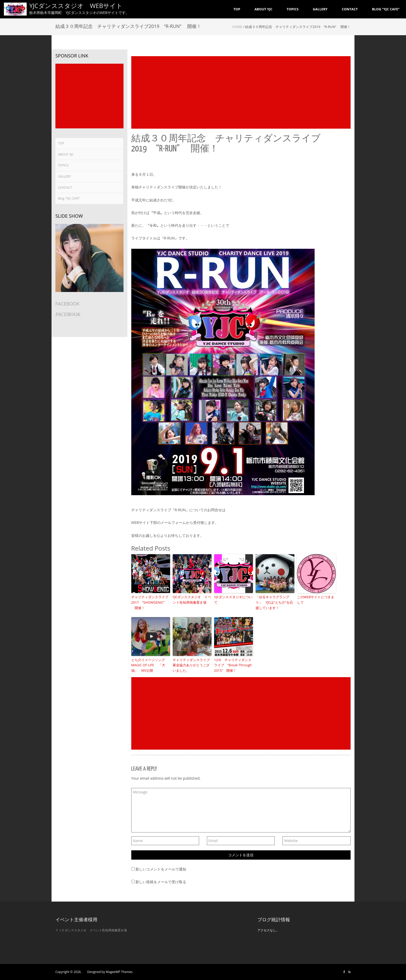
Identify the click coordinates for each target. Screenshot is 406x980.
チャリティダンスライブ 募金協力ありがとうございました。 (192, 665)
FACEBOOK (67, 304)
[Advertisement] (241, 92)
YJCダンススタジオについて (233, 600)
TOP (61, 143)
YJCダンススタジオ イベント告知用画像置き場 (192, 600)
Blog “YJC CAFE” (69, 198)
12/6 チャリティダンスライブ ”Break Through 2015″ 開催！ (233, 665)
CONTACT (65, 188)
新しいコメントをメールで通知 (161, 869)
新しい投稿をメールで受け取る (161, 882)
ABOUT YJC (66, 154)
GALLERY (64, 176)
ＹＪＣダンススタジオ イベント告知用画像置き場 (91, 930)
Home (237, 27)
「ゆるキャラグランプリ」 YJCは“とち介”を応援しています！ (274, 602)
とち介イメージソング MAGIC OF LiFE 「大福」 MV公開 (150, 665)
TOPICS (63, 165)
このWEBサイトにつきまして (316, 600)
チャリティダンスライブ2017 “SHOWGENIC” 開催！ (150, 602)
